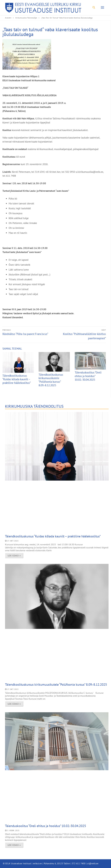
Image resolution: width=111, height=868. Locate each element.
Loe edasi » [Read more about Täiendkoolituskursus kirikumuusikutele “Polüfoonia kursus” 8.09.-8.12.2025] (14, 704)
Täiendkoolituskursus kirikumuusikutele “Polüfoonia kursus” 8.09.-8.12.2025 (51, 380)
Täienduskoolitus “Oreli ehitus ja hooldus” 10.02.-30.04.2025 (88, 376)
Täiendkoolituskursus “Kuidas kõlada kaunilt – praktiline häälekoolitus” (17, 379)
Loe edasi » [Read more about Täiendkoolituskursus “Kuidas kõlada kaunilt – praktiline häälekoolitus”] (14, 556)
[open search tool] (94, 7)
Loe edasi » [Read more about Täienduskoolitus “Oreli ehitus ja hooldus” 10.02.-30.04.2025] (14, 845)
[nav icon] (102, 8)
